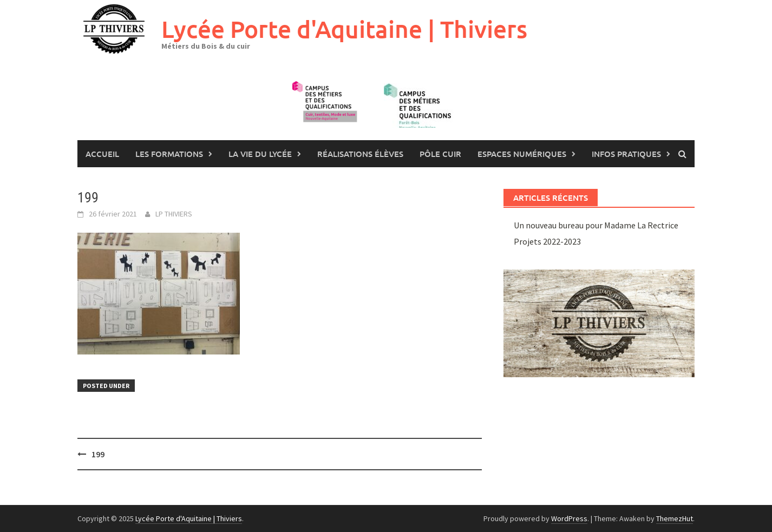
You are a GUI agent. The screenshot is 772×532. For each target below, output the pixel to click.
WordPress (569, 518)
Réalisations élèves (360, 154)
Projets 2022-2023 (547, 241)
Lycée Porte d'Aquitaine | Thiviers (344, 29)
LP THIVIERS (174, 214)
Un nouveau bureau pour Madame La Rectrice (596, 225)
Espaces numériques (522, 154)
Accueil (102, 154)
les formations (169, 154)
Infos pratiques (626, 154)
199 (98, 454)
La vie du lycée (260, 154)
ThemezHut (675, 518)
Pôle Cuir (440, 154)
